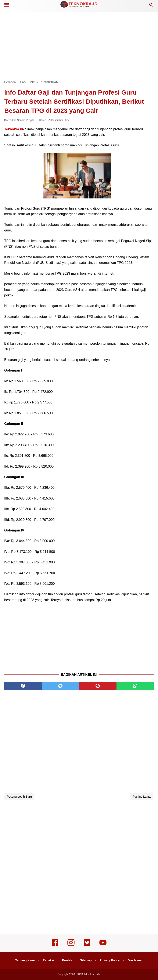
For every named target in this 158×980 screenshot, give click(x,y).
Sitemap (86, 960)
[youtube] (103, 946)
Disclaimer (135, 960)
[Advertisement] (79, 44)
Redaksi (49, 960)
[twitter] (60, 686)
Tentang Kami (25, 960)
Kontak (67, 960)
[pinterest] (98, 686)
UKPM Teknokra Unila (88, 974)
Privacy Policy (110, 960)
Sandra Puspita (26, 120)
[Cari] (151, 6)
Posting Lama (141, 797)
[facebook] (23, 686)
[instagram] (71, 946)
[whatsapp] (135, 686)
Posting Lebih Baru (19, 797)
